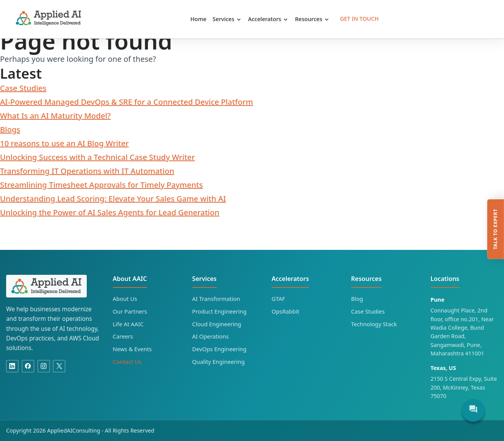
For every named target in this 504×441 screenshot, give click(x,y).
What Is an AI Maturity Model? (55, 116)
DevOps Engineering (220, 349)
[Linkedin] (12, 366)
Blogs (10, 130)
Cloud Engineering (217, 324)
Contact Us (127, 362)
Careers (123, 336)
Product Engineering (220, 311)
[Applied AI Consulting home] (46, 286)
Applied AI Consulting (49, 18)
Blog (357, 299)
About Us (125, 299)
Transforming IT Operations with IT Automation (87, 171)
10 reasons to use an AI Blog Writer (64, 143)
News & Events (132, 349)
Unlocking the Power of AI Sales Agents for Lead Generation (110, 212)
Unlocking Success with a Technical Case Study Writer (97, 157)
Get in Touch (359, 18)
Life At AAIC (128, 324)
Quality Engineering (219, 362)
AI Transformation (216, 299)
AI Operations (211, 336)
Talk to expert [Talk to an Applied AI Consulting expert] (495, 230)
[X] (59, 366)
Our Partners (130, 311)
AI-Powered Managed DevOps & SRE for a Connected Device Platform (126, 102)
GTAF (278, 299)
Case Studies (23, 88)
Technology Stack (374, 324)
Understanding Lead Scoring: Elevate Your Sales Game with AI (113, 199)
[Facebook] (28, 366)
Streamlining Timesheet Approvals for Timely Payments (101, 185)
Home (198, 19)
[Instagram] (44, 366)
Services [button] (227, 19)
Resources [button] (312, 19)
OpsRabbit (286, 311)
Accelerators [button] (268, 19)
